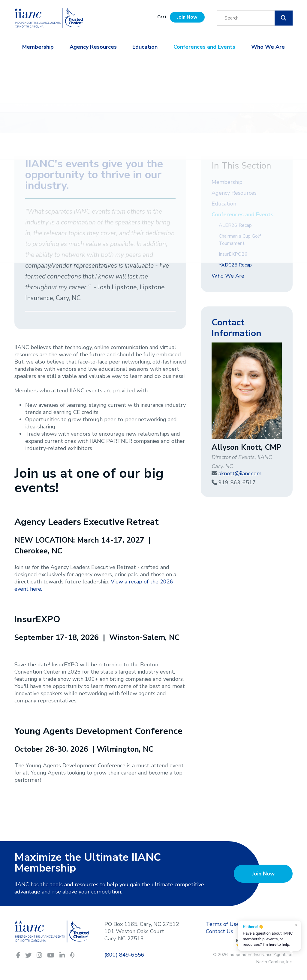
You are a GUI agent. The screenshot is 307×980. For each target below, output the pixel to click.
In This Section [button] (241, 166)
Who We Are (268, 47)
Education (145, 47)
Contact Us (220, 931)
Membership (38, 47)
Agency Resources (93, 47)
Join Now (187, 17)
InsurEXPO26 (233, 254)
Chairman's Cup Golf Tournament (240, 240)
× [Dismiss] (296, 925)
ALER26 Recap (235, 225)
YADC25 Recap (235, 265)
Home (22, 105)
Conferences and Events (204, 47)
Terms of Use (223, 924)
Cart (162, 17)
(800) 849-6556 (124, 955)
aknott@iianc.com (240, 473)
